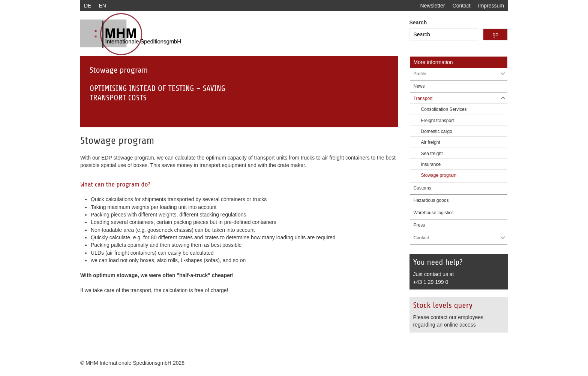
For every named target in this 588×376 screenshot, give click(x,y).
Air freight (431, 142)
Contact (462, 6)
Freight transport (438, 121)
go (495, 34)
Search (418, 22)
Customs (422, 188)
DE (88, 6)
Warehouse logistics (434, 213)
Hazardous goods (431, 200)
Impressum (491, 6)
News (419, 86)
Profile (420, 74)
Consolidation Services (444, 109)
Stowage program (439, 175)
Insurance (431, 164)
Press (419, 225)
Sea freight (432, 154)
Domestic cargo (437, 131)
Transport (423, 98)
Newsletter (432, 6)
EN (102, 6)
